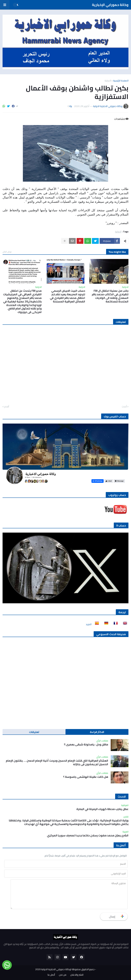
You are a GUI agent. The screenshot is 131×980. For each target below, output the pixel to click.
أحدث (124, 407)
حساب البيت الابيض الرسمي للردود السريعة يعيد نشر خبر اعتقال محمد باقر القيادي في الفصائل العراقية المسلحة (67, 296)
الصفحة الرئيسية (121, 81)
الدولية (108, 81)
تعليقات (34, 732)
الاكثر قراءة (97, 732)
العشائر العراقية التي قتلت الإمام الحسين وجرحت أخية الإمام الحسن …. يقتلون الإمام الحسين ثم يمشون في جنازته (57, 762)
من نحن (63, 975)
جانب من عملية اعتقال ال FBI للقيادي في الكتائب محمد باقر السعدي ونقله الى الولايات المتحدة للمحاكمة (110, 296)
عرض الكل (7, 252)
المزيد (89, 624)
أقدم (7, 407)
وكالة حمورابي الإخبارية (110, 5)
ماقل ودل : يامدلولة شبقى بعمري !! (86, 744)
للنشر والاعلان (77, 975)
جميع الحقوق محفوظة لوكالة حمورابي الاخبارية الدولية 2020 (65, 969)
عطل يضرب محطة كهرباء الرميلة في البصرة (102, 809)
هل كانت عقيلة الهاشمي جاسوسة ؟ (86, 777)
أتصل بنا (51, 975)
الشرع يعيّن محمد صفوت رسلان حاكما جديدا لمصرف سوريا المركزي (88, 835)
